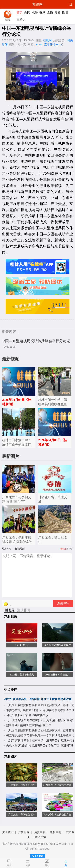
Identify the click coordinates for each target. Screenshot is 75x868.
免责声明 (40, 832)
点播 (35, 12)
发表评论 (63, 604)
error (39, 44)
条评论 (70, 549)
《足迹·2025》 (22, 645)
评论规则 (20, 549)
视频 (42, 12)
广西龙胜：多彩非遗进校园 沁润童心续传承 (17, 542)
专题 (58, 12)
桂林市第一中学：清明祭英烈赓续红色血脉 (53, 404)
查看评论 (50, 44)
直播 (50, 12)
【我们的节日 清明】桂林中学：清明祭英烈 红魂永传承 (41, 740)
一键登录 (9, 610)
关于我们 (8, 832)
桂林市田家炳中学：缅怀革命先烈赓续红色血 (17, 444)
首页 (20, 12)
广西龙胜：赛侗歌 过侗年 (22, 815)
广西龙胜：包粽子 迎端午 (22, 785)
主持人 (21, 19)
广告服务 (24, 832)
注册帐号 (24, 610)
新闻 (27, 12)
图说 (65, 12)
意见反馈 (40, 837)
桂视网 (47, 40)
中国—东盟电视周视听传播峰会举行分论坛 (36, 341)
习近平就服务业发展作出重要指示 (27, 715)
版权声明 (56, 832)
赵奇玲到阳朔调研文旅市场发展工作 (29, 725)
